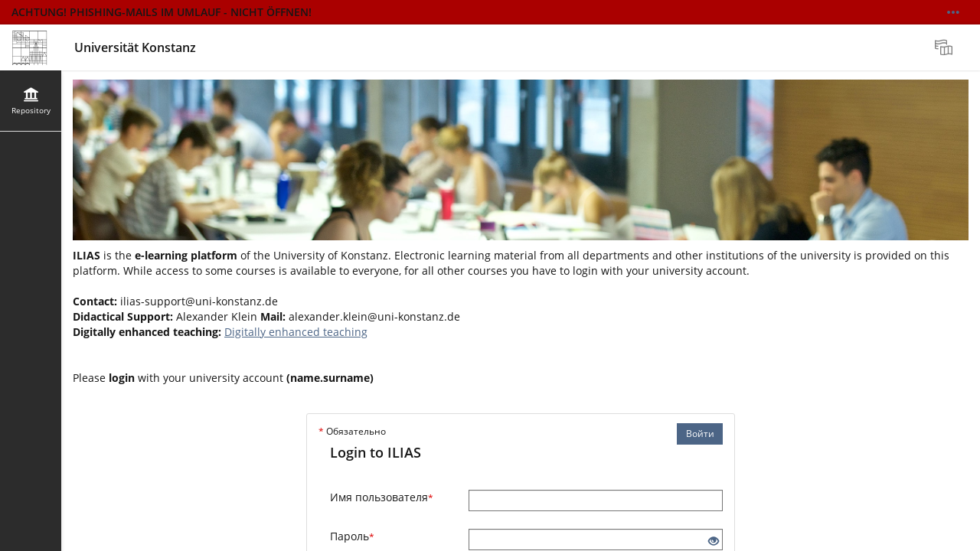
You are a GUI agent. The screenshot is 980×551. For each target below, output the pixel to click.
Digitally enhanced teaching (296, 332)
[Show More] (953, 12)
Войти (700, 434)
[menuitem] (946, 47)
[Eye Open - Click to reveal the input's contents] (714, 541)
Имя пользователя (382, 497)
